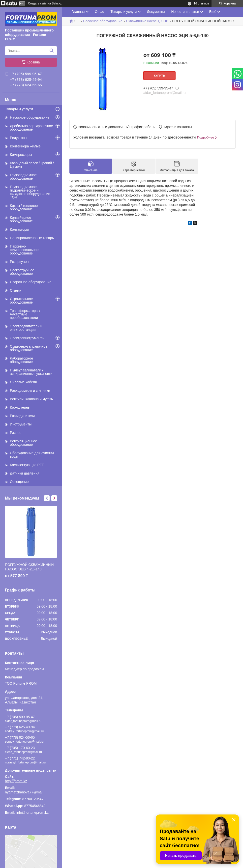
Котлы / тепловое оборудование (24, 207)
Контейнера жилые (25, 146)
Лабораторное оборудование (21, 360)
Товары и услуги (19, 109)
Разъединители (22, 416)
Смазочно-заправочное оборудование (29, 348)
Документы (156, 12)
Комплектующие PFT (27, 465)
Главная (78, 12)
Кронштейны (20, 407)
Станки (16, 290)
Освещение (19, 482)
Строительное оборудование (21, 301)
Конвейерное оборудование (21, 219)
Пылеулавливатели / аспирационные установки (31, 372)
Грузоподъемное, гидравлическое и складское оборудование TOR (30, 192)
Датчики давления (25, 473)
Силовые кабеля (23, 382)
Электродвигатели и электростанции (26, 328)
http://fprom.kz (16, 781)
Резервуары (20, 262)
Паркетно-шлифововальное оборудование (24, 250)
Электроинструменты (27, 338)
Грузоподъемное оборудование (23, 177)
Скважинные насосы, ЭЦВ (147, 21)
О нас (99, 12)
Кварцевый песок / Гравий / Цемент (32, 165)
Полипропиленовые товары (32, 238)
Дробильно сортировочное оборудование (31, 128)
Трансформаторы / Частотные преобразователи (25, 314)
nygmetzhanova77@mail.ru (26, 792)
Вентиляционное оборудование (24, 443)
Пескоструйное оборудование (22, 272)
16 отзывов (201, 3)
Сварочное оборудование (31, 282)
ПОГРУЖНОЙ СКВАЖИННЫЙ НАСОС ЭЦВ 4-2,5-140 (29, 567)
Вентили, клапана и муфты (32, 399)
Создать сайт (37, 3)
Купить (159, 76)
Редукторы (19, 138)
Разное (16, 433)
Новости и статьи (185, 12)
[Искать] (51, 51)
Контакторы (19, 229)
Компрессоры (21, 155)
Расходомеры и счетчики (30, 391)
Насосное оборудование (30, 117)
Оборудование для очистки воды (32, 455)
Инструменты (21, 424)
